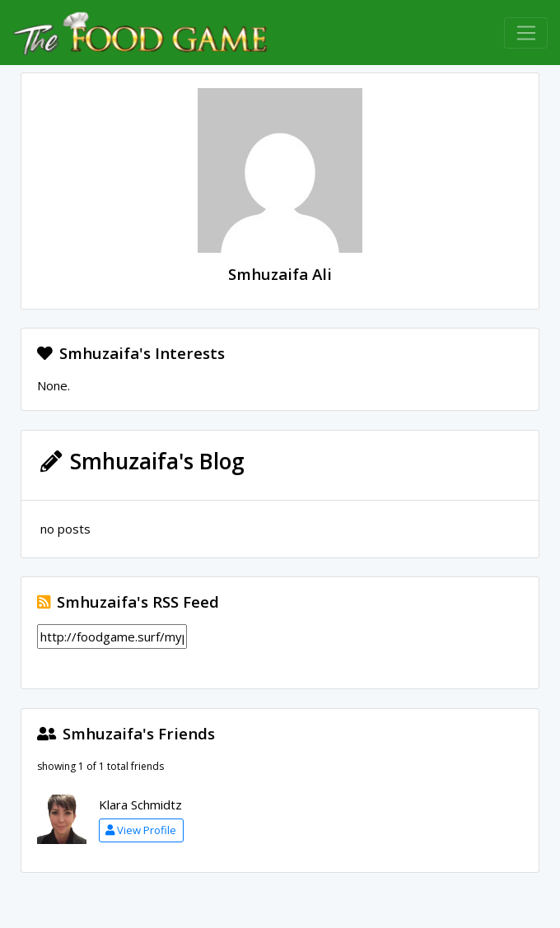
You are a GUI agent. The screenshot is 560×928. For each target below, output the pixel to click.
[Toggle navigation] (526, 33)
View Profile (141, 830)
